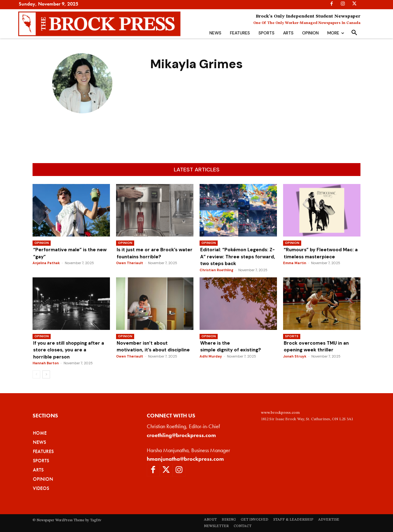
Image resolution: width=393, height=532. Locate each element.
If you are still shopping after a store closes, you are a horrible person (71, 350)
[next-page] (46, 374)
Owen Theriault (130, 270)
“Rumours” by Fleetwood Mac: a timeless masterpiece (320, 253)
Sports (292, 336)
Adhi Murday (211, 356)
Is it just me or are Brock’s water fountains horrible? (146, 256)
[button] (354, 33)
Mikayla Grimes (82, 123)
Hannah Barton (46, 363)
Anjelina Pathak (46, 263)
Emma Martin (295, 263)
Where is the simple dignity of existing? (233, 346)
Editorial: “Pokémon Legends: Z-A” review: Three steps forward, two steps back (236, 256)
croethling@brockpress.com (181, 435)
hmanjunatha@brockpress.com (185, 459)
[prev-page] (36, 374)
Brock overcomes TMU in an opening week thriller (318, 346)
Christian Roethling (216, 270)
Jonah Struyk (295, 356)
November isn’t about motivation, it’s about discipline (154, 350)
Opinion (42, 243)
